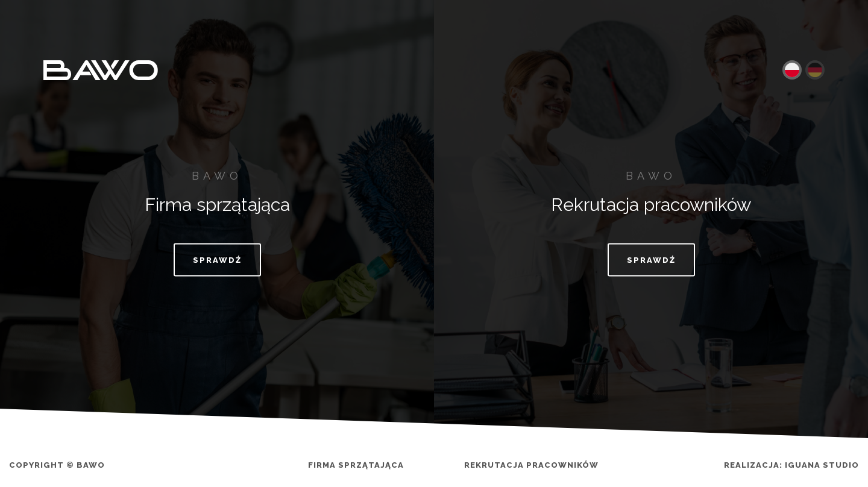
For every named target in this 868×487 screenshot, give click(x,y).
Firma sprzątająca (356, 465)
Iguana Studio (822, 465)
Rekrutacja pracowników (531, 465)
